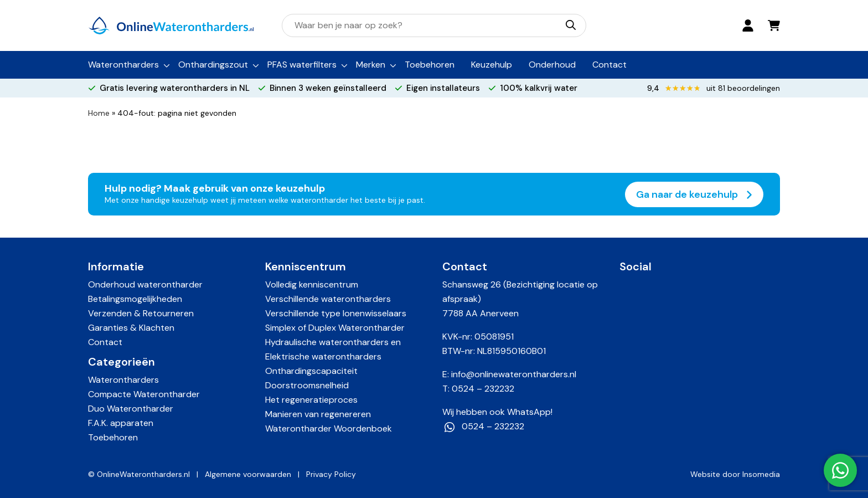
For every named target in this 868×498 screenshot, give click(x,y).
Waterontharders (123, 65)
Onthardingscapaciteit (311, 371)
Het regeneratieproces (311, 400)
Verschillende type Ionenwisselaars (336, 313)
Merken (371, 65)
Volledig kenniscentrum (312, 284)
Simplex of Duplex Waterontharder (335, 328)
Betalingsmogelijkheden (135, 299)
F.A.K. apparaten (121, 423)
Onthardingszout (213, 65)
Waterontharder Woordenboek (329, 428)
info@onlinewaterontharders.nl (514, 374)
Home (99, 113)
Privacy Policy (331, 474)
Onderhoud (552, 65)
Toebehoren (430, 65)
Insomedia (761, 474)
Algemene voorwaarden (248, 474)
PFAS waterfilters (302, 65)
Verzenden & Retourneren (141, 313)
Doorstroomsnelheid (307, 385)
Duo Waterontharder (131, 409)
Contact (609, 65)
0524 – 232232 (483, 389)
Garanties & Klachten (131, 328)
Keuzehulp (492, 65)
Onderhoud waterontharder (145, 284)
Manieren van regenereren (318, 414)
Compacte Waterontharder (144, 394)
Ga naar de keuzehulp (694, 194)
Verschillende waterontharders (328, 299)
